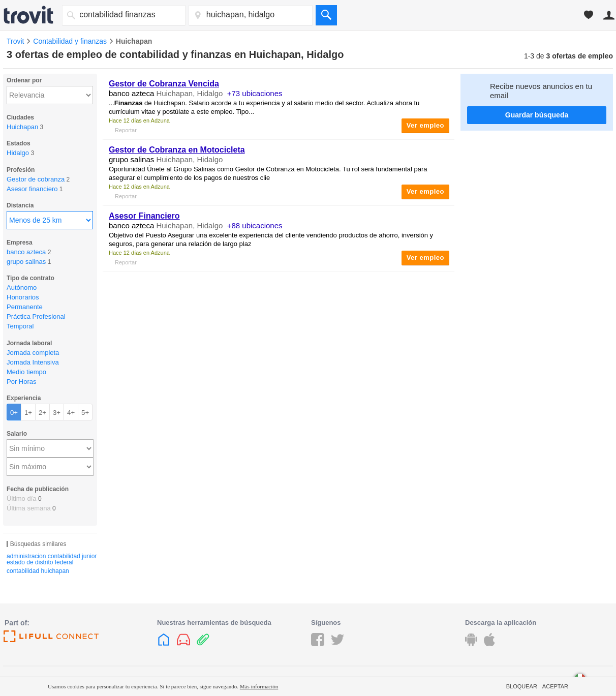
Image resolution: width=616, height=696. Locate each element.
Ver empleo (425, 125)
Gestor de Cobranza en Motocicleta (177, 150)
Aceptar (555, 686)
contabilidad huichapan (38, 571)
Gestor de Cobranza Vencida (164, 84)
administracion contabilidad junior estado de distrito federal (52, 559)
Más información (259, 686)
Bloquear (522, 686)
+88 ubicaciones (255, 225)
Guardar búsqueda (537, 115)
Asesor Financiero (144, 216)
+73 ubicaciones (255, 93)
